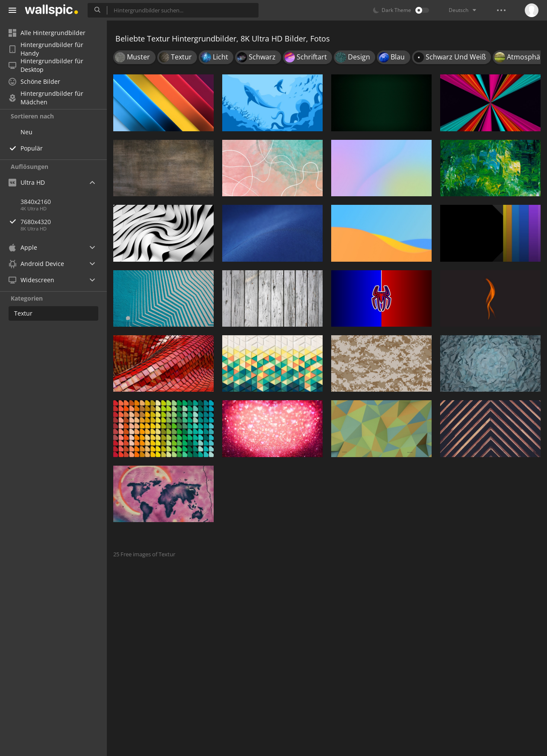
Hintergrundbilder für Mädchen (46, 98)
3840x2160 (36, 202)
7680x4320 (64, 222)
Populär (32, 148)
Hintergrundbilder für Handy (46, 49)
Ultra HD (27, 182)
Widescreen (31, 280)
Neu (26, 132)
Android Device (36, 264)
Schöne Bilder (34, 81)
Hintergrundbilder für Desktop (46, 65)
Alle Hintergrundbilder (47, 33)
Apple (23, 247)
